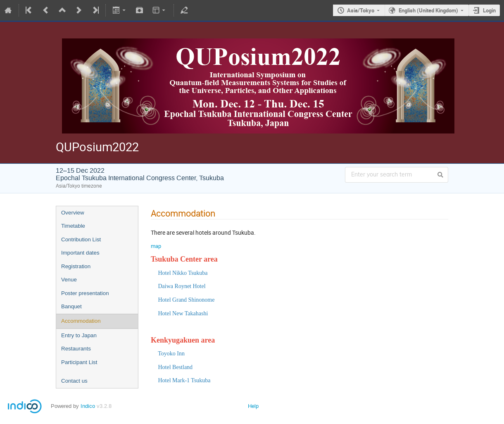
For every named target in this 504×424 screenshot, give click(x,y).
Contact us (74, 381)
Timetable (73, 226)
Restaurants (76, 349)
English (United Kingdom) (428, 10)
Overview (73, 213)
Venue (69, 280)
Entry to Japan (79, 335)
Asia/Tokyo (361, 10)
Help (253, 406)
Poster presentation (85, 293)
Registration (76, 266)
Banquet (71, 306)
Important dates (80, 253)
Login (489, 10)
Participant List (79, 362)
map (156, 246)
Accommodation (81, 321)
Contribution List (81, 239)
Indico (88, 406)
